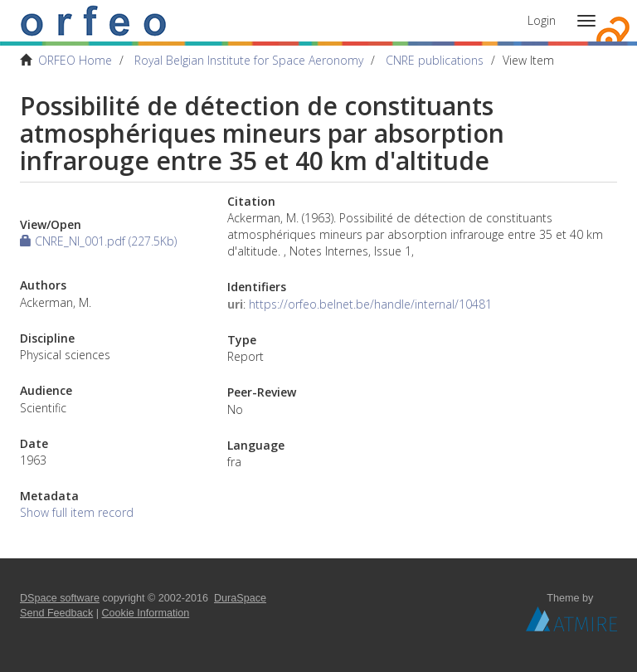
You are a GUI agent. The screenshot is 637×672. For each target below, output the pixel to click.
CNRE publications (435, 60)
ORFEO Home (75, 60)
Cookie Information (146, 613)
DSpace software (60, 598)
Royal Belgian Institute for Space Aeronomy (249, 60)
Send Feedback (56, 613)
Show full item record (77, 512)
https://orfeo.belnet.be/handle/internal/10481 (370, 304)
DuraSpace (240, 598)
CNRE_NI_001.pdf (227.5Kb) (98, 241)
